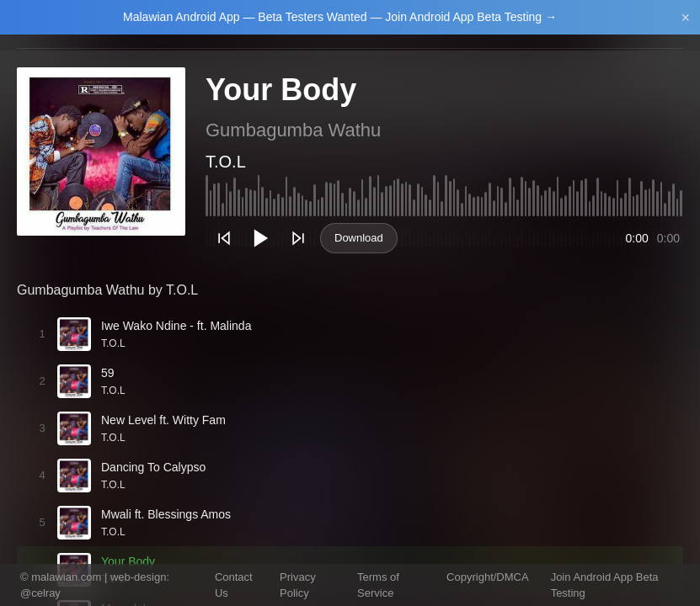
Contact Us (234, 585)
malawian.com (66, 577)
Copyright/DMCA (488, 577)
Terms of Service (378, 585)
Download (359, 238)
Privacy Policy (298, 585)
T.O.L (226, 162)
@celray (40, 593)
